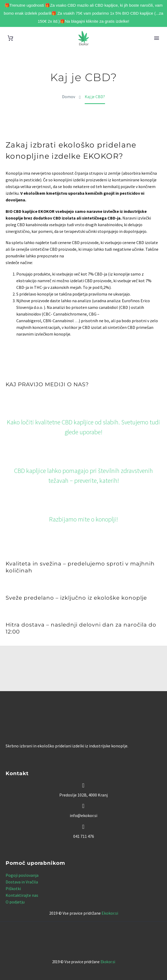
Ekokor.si (110, 913)
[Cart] (10, 38)
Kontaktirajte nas (22, 895)
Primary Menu (157, 38)
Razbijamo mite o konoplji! (83, 519)
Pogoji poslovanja (22, 875)
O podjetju (15, 902)
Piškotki (13, 889)
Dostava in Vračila (22, 882)
